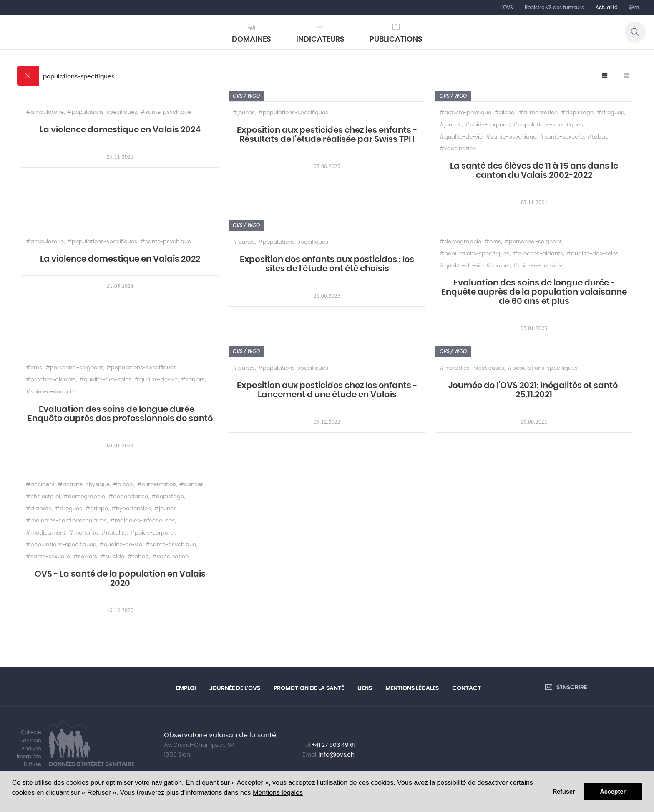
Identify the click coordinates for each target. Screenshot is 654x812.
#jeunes (244, 113)
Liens (365, 688)
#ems (493, 242)
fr (636, 8)
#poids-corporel (487, 125)
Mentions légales (278, 793)
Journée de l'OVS (235, 688)
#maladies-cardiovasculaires (66, 521)
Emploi (186, 688)
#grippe (97, 509)
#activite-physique (465, 113)
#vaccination (458, 149)
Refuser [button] (564, 792)
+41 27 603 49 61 (333, 745)
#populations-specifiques (102, 112)
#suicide (112, 557)
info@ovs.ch (337, 755)
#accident (40, 485)
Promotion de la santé (309, 688)
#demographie (460, 242)
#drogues (610, 113)
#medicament (46, 533)
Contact (467, 688)
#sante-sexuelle (562, 137)
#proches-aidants (538, 254)
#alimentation (538, 113)
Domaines (252, 40)
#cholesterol (43, 497)
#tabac (598, 137)
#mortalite (83, 533)
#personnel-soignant (533, 242)
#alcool (505, 113)
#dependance (128, 497)
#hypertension (131, 509)
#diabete (39, 509)
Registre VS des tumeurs (554, 8)
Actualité (606, 8)
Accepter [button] (613, 792)
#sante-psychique (166, 112)
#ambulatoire (45, 112)
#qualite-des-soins (592, 254)
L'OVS (507, 8)
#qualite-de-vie (461, 137)
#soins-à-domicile (538, 266)
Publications (396, 40)
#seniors (498, 266)
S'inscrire (572, 688)
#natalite (114, 533)
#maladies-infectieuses (472, 368)
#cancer (191, 485)
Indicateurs (320, 40)
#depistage (577, 113)
